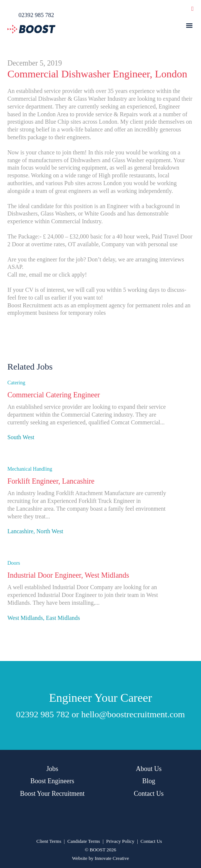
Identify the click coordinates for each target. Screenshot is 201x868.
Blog (149, 781)
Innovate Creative (112, 858)
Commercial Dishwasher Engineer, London (97, 74)
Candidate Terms (84, 841)
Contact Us (149, 794)
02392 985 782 (43, 714)
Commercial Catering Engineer (54, 395)
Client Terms (49, 841)
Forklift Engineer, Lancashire (51, 481)
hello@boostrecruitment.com (133, 714)
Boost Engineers (52, 781)
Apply (17, 447)
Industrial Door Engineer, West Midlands (68, 575)
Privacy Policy (120, 841)
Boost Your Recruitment (52, 794)
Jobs (52, 769)
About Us (149, 769)
